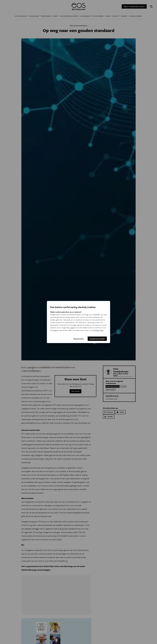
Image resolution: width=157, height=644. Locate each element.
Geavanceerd (79, 339)
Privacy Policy (99, 330)
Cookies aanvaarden (97, 339)
